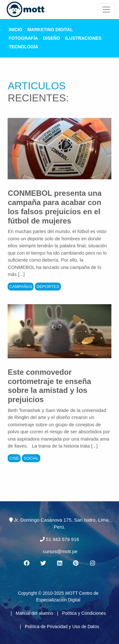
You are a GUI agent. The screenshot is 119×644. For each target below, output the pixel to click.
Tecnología (23, 47)
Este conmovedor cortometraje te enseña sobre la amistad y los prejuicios (49, 386)
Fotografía (23, 38)
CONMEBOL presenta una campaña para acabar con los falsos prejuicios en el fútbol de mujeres (55, 207)
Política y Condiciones (84, 613)
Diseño (52, 38)
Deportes (48, 287)
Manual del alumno (34, 613)
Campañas (21, 287)
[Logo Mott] (26, 10)
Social (31, 458)
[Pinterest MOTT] (76, 563)
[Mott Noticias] (106, 10)
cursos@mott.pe (60, 551)
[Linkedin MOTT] (60, 563)
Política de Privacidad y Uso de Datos (62, 627)
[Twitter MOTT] (43, 563)
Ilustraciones (83, 38)
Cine (14, 458)
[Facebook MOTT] (26, 563)
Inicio (15, 30)
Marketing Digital (50, 30)
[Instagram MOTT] (93, 563)
